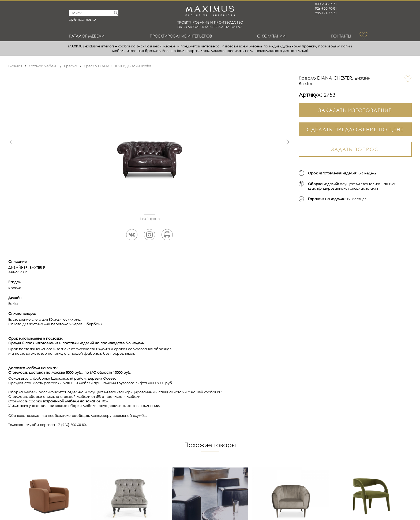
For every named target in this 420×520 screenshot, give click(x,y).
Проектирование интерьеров (181, 36)
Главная (15, 66)
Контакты (341, 36)
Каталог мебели (87, 36)
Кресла (71, 66)
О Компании (271, 36)
